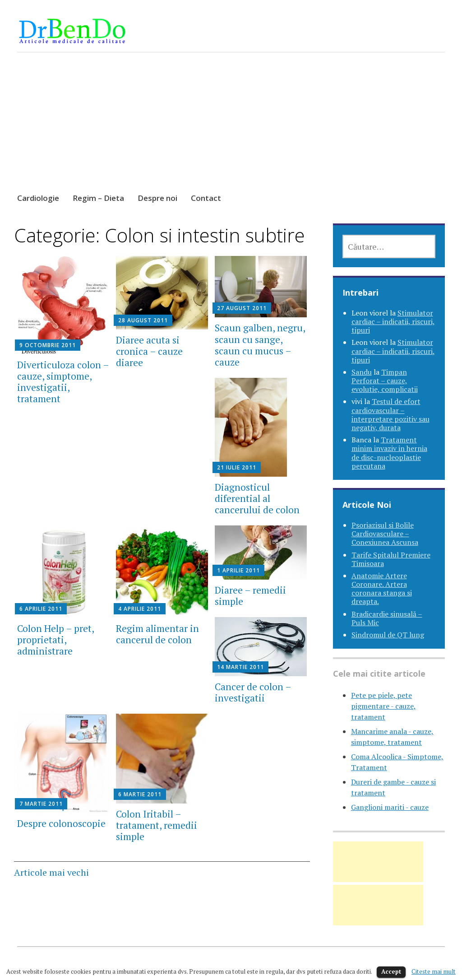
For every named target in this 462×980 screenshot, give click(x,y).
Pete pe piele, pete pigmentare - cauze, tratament (383, 706)
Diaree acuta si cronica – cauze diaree (149, 351)
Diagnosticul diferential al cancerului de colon (257, 498)
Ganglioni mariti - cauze (390, 807)
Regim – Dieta (98, 198)
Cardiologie (38, 198)
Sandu (362, 372)
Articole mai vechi (51, 872)
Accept (391, 971)
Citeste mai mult (434, 971)
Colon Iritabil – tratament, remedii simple (157, 825)
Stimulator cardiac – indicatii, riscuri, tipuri (393, 321)
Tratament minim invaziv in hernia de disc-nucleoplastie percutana (389, 453)
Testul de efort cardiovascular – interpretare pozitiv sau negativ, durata (390, 414)
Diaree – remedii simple (250, 596)
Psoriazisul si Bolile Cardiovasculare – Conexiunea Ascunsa (385, 534)
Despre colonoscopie (61, 823)
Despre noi (157, 198)
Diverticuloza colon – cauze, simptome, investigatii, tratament (63, 382)
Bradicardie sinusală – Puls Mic (387, 618)
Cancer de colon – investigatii (253, 692)
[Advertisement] (231, 131)
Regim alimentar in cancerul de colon (157, 634)
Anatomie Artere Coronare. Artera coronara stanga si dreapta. (382, 589)
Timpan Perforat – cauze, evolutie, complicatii (385, 381)
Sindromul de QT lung (388, 635)
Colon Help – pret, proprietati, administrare (55, 640)
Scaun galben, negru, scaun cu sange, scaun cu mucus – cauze (260, 345)
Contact (206, 198)
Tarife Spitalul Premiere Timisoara (391, 559)
